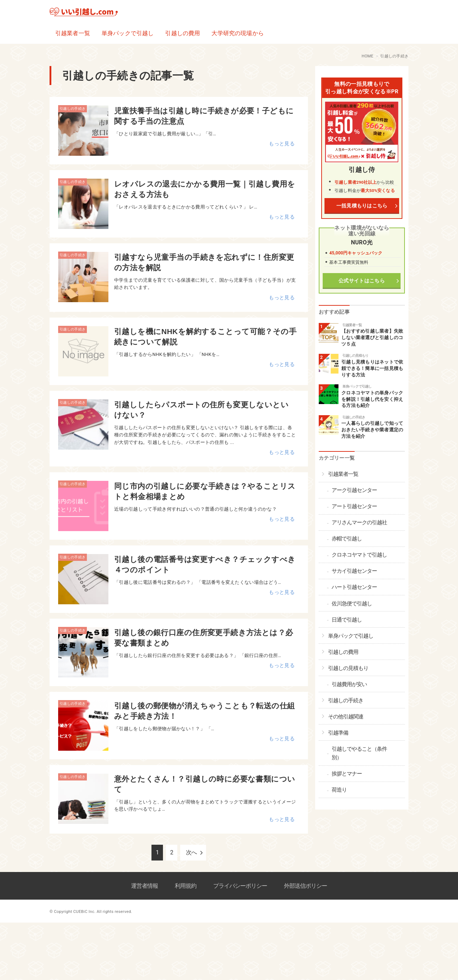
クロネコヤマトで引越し (359, 555)
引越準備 (338, 733)
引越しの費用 (183, 33)
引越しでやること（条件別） (359, 753)
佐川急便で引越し (352, 604)
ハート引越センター (354, 587)
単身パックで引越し (128, 33)
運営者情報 (144, 886)
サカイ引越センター (354, 571)
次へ (191, 852)
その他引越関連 (346, 717)
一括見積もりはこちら (362, 206)
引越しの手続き (73, 109)
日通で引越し (347, 620)
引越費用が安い (349, 684)
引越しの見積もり (355, 355)
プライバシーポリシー (240, 886)
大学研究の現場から (237, 33)
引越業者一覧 (73, 33)
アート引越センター (354, 506)
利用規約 (186, 886)
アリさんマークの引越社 (359, 522)
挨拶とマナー (347, 774)
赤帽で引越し (347, 539)
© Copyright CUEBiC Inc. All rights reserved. (91, 912)
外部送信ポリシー (305, 886)
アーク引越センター (354, 490)
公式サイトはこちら (362, 281)
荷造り (339, 790)
